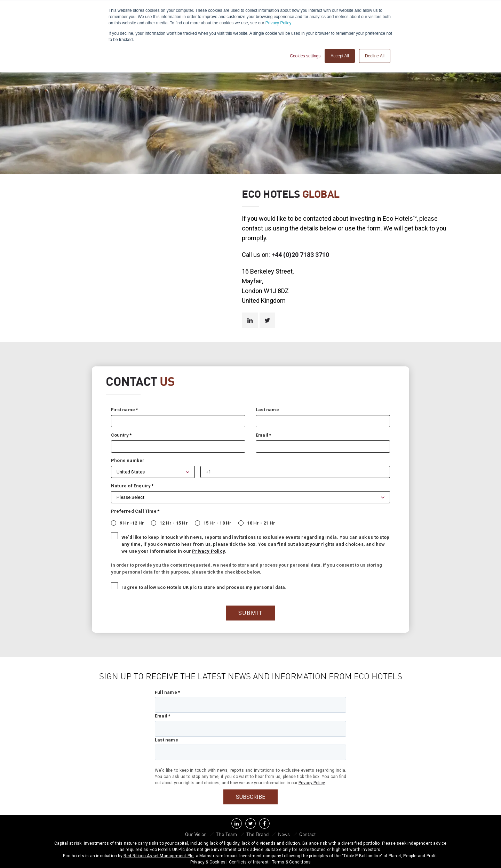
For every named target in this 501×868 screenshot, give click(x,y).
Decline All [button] (375, 56)
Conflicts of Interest (249, 861)
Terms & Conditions (292, 861)
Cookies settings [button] (305, 56)
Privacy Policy (279, 23)
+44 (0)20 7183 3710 (300, 255)
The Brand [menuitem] (258, 834)
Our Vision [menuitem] (196, 834)
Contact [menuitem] (308, 834)
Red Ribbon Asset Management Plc (158, 855)
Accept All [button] (340, 56)
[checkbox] (247, 522)
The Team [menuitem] (226, 834)
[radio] (124, 522)
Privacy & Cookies (208, 861)
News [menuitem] (284, 834)
